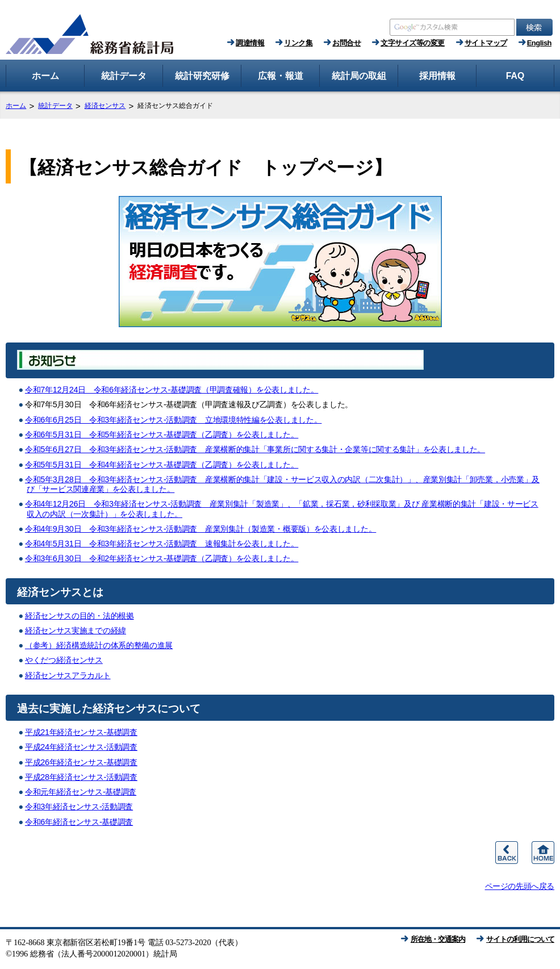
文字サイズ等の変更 (413, 43)
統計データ (55, 106)
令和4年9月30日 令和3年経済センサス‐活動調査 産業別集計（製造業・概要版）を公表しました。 (200, 529)
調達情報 (250, 43)
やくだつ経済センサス (64, 660)
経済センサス (105, 106)
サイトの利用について (520, 939)
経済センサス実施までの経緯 (76, 630)
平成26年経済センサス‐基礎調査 (81, 762)
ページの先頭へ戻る (520, 886)
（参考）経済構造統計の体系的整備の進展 (99, 645)
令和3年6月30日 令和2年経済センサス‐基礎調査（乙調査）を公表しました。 (162, 558)
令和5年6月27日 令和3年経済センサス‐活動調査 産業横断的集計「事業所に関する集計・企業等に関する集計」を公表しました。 (255, 449)
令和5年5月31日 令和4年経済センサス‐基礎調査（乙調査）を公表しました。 (162, 465)
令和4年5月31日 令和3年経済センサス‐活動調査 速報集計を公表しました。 (162, 544)
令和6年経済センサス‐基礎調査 (79, 822)
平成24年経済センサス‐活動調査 (81, 747)
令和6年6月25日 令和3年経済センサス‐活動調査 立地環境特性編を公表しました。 (174, 420)
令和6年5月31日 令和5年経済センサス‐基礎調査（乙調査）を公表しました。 (162, 435)
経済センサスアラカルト (68, 675)
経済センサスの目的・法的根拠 (80, 616)
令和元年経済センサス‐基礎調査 (81, 792)
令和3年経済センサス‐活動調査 (79, 807)
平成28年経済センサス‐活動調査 (81, 777)
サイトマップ (486, 43)
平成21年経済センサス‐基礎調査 (81, 732)
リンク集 (298, 43)
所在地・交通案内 (438, 939)
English (539, 43)
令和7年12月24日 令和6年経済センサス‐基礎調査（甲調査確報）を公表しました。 (172, 390)
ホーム (16, 106)
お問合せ (346, 43)
